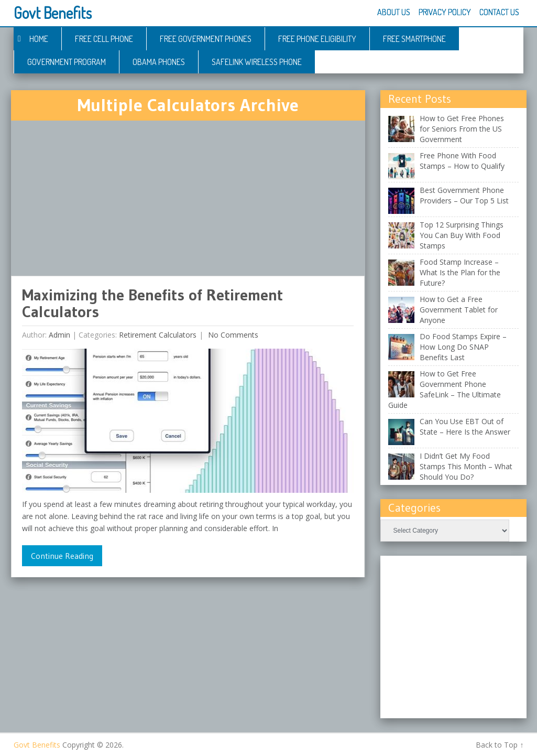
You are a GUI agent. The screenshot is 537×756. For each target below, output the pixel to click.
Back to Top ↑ (500, 745)
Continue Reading (62, 556)
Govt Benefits (53, 13)
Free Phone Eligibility (317, 39)
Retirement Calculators (158, 335)
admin (59, 335)
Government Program (67, 62)
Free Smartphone (414, 39)
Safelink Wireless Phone (257, 62)
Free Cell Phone (104, 39)
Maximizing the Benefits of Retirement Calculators (152, 303)
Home (39, 39)
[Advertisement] (188, 198)
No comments (232, 335)
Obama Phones (159, 62)
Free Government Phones (206, 39)
